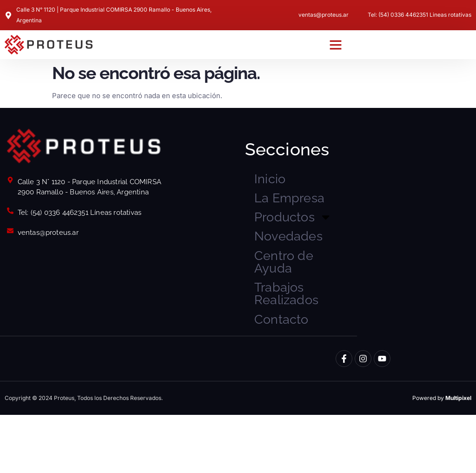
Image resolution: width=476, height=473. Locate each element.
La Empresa (290, 213)
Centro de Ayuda (294, 302)
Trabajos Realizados (297, 343)
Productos (302, 246)
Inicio (275, 181)
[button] (336, 45)
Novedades (301, 269)
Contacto (291, 375)
